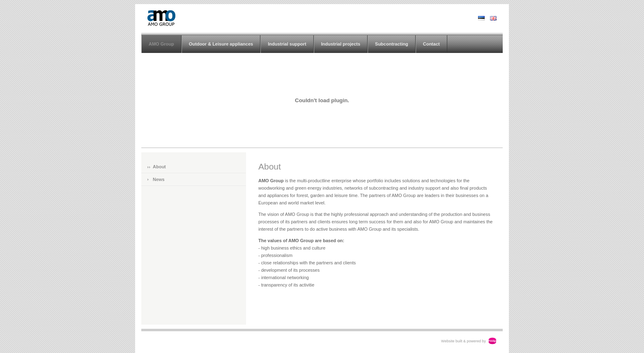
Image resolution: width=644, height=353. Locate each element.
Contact (431, 44)
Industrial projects (341, 44)
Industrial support (287, 44)
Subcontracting (392, 44)
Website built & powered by (463, 341)
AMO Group (161, 44)
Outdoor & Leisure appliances (221, 44)
